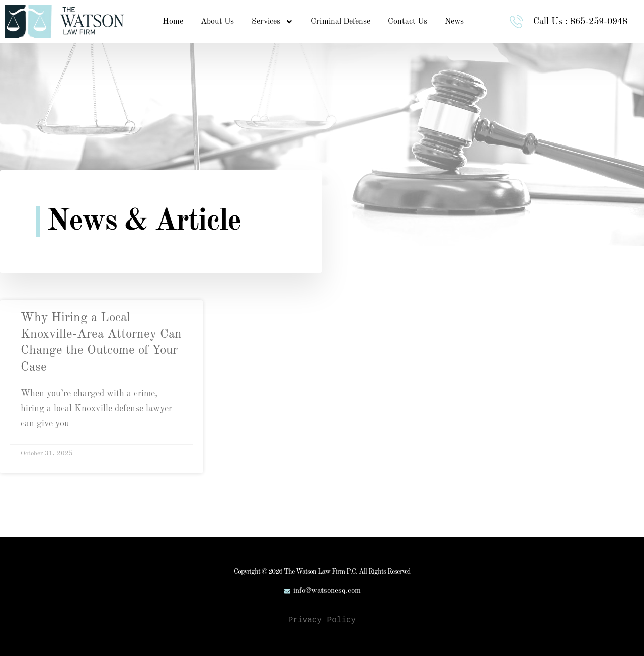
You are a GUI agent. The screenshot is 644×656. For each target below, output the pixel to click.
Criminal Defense (341, 22)
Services (272, 22)
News (454, 22)
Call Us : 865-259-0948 (582, 22)
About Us (217, 22)
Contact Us (408, 22)
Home (173, 22)
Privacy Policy (322, 620)
